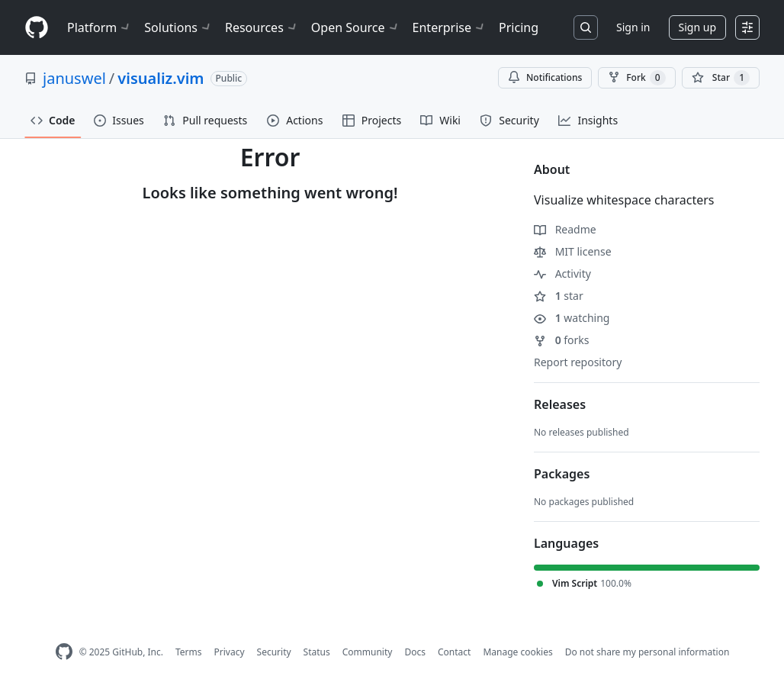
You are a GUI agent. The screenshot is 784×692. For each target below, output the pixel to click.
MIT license (573, 251)
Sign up (697, 27)
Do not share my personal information (647, 652)
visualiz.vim (161, 78)
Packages (562, 474)
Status (317, 652)
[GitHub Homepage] (64, 652)
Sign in (633, 27)
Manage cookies (517, 652)
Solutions (178, 27)
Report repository (578, 362)
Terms (189, 652)
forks (562, 340)
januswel (74, 78)
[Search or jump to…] (586, 27)
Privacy (230, 652)
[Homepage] (37, 28)
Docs (415, 652)
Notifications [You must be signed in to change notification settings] (545, 77)
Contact (454, 652)
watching (572, 318)
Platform (100, 27)
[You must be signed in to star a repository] (721, 78)
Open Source (356, 27)
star (559, 296)
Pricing (519, 27)
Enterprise (450, 27)
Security (274, 652)
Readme (565, 229)
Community (368, 652)
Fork (636, 78)
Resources (262, 27)
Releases (560, 404)
